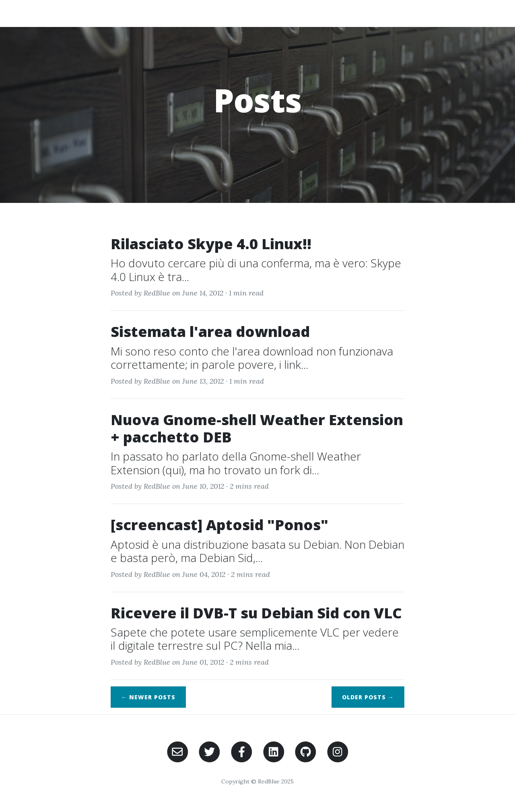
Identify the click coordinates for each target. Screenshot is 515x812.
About (332, 13)
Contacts (457, 13)
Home (297, 13)
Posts (415, 13)
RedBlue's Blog (73, 13)
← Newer (148, 697)
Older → (368, 697)
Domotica (374, 13)
